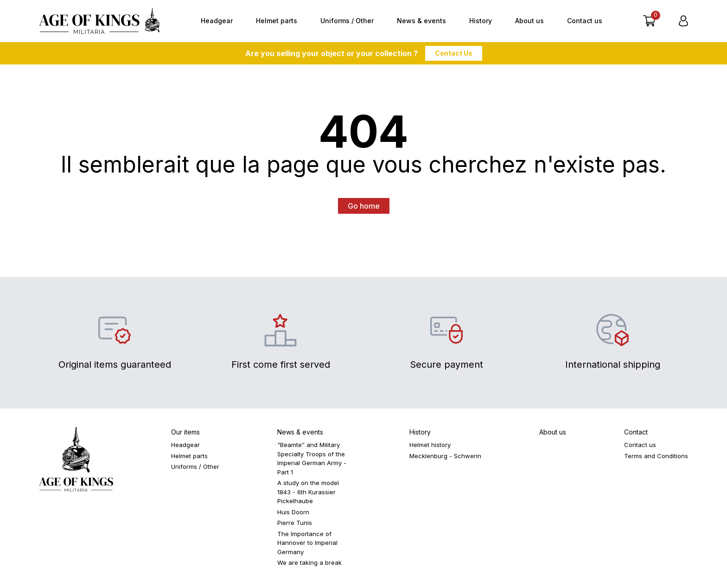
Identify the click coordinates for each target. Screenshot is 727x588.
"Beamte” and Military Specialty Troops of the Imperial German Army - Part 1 (312, 458)
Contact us (585, 21)
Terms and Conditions (656, 456)
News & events (421, 21)
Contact (636, 432)
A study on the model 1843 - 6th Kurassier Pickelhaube (308, 492)
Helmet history (430, 445)
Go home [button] (364, 206)
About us (529, 21)
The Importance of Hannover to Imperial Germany (307, 543)
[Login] (683, 21)
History (481, 21)
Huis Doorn (293, 512)
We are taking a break (309, 562)
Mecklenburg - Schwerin (445, 456)
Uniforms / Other (347, 21)
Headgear (217, 21)
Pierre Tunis (295, 523)
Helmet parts (277, 21)
